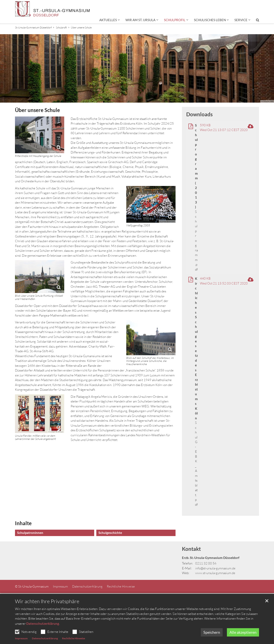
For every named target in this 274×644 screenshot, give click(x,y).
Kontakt (191, 549)
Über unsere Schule (81, 27)
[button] (110, 21)
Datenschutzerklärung (43, 635)
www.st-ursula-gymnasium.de (215, 573)
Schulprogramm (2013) (196, 166)
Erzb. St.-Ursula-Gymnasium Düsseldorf (211, 558)
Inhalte (23, 523)
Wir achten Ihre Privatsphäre (47, 613)
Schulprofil (61, 27)
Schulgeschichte (110, 533)
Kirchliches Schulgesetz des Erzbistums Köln (196, 348)
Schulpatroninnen (30, 533)
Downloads (199, 114)
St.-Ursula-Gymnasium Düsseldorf (33, 27)
